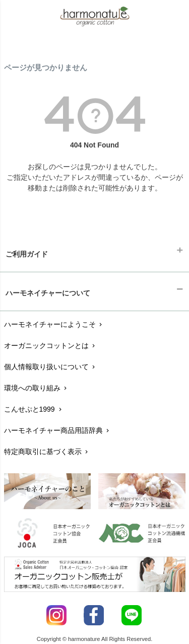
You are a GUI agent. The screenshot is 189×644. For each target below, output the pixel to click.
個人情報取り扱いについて (51, 367)
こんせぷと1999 (34, 409)
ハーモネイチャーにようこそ (54, 324)
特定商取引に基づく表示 (47, 452)
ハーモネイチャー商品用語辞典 (58, 430)
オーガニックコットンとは (51, 345)
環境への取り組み (37, 388)
